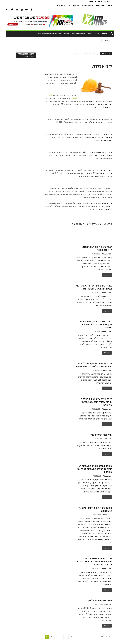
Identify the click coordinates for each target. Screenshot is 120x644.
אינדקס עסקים (64, 5)
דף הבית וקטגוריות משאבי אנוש (49, 34)
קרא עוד (107, 275)
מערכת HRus (107, 254)
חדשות (105, 34)
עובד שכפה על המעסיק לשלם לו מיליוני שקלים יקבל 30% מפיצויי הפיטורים (96, 402)
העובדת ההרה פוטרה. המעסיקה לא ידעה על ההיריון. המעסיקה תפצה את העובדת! (95, 469)
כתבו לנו (100, 5)
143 (66, 637)
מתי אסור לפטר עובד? (101, 435)
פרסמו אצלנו (88, 5)
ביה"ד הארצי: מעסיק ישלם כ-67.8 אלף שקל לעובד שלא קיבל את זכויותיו (96, 324)
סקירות (67, 34)
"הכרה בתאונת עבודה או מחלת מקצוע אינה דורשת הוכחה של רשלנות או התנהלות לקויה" (94, 562)
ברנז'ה (90, 34)
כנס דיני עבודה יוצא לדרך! (99, 600)
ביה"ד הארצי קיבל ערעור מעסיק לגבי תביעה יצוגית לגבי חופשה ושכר (94, 287)
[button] (110, 34)
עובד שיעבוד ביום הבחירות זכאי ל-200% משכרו (97, 248)
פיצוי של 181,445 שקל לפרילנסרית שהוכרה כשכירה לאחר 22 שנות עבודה (94, 365)
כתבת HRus (107, 476)
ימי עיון (76, 5)
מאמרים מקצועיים (79, 34)
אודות (109, 5)
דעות (97, 34)
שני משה (108, 439)
